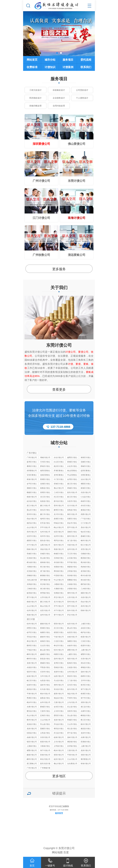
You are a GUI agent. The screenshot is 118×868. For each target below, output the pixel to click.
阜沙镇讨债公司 (45, 585)
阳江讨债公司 (86, 545)
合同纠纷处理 (59, 106)
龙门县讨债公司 (72, 541)
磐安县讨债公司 (32, 711)
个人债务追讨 (82, 98)
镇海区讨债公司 (45, 641)
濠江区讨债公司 (72, 484)
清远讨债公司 (45, 549)
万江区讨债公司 (72, 554)
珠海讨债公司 (32, 479)
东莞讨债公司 (59, 345)
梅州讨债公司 (86, 540)
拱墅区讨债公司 (32, 628)
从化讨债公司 (59, 457)
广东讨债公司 (32, 453)
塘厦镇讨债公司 (72, 567)
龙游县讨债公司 (32, 724)
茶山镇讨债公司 (45, 558)
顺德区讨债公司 (32, 493)
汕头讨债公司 (86, 479)
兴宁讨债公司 (32, 545)
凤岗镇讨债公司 (86, 567)
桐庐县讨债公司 (86, 633)
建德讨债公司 (45, 624)
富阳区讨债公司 (59, 633)
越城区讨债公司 (45, 655)
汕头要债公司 (72, 763)
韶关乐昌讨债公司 (45, 764)
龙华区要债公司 (59, 475)
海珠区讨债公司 (86, 458)
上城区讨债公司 (86, 624)
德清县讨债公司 (32, 690)
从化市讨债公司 (72, 467)
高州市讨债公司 (45, 536)
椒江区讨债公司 (32, 681)
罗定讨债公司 (59, 597)
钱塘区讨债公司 (45, 633)
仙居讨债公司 (59, 676)
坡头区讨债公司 (45, 510)
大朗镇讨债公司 (32, 567)
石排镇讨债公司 (59, 558)
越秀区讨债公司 (72, 458)
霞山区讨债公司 (32, 510)
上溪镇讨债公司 (32, 746)
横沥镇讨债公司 (86, 558)
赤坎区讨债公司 (86, 506)
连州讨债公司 (72, 549)
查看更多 (59, 390)
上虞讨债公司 (86, 650)
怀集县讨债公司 (59, 523)
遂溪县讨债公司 (86, 510)
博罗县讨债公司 (59, 541)
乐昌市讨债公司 (72, 501)
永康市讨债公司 (86, 711)
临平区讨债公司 (32, 633)
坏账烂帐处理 (35, 106)
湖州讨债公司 (59, 685)
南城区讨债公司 (59, 554)
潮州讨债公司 (72, 593)
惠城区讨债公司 (86, 536)
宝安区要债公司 (32, 475)
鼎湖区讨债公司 (59, 519)
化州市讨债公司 (59, 536)
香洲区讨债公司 (45, 480)
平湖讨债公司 (32, 694)
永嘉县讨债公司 (32, 668)
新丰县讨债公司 (59, 501)
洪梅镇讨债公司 (32, 576)
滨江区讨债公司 (59, 628)
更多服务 (59, 269)
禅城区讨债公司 (72, 488)
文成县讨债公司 (72, 668)
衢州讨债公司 (32, 720)
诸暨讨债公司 (72, 650)
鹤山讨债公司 (59, 527)
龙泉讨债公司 (32, 729)
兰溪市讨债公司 (45, 711)
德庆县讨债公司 (32, 523)
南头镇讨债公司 (86, 580)
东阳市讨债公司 (72, 711)
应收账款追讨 (59, 90)
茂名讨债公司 (86, 527)
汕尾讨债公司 (45, 545)
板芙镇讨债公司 (32, 593)
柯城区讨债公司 (72, 720)
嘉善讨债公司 (59, 694)
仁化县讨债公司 (86, 497)
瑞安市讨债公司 (32, 672)
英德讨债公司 (59, 549)
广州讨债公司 (32, 457)
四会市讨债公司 (72, 523)
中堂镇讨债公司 (59, 576)
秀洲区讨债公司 (32, 698)
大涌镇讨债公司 (59, 589)
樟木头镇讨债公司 (86, 576)
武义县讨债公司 (72, 707)
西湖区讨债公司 (45, 628)
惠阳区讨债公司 (32, 541)
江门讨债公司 (86, 523)
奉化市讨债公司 (59, 646)
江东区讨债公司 (86, 641)
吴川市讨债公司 (59, 515)
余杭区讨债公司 (86, 628)
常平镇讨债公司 (72, 563)
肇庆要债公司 (86, 759)
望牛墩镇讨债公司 (45, 580)
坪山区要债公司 (72, 475)
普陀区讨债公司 (59, 716)
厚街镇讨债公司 (59, 571)
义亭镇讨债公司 (59, 746)
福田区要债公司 (45, 471)
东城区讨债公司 (45, 554)
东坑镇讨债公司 (59, 563)
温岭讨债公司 (86, 672)
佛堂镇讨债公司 (72, 742)
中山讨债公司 (59, 580)
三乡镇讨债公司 (86, 589)
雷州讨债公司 (59, 506)
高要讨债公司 (86, 514)
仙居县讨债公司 (45, 681)
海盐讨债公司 (72, 694)
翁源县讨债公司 (45, 501)
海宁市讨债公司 (86, 698)
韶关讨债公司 (72, 492)
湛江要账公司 (32, 763)
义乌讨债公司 (72, 702)
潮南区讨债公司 (32, 488)
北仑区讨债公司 (45, 646)
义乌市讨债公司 (59, 711)
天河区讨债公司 (45, 462)
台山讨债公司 (32, 527)
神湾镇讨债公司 (45, 593)
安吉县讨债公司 (59, 690)
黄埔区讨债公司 (72, 462)
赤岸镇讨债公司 (72, 746)
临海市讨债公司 (32, 685)
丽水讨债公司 (86, 724)
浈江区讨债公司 (45, 497)
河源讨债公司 (72, 545)
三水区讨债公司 (59, 493)
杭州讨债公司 (32, 624)
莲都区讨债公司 (45, 729)
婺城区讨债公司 (45, 707)
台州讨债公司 (72, 672)
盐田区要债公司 (86, 471)
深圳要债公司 (32, 471)
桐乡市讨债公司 (32, 703)
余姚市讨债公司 (72, 646)
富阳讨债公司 (59, 624)
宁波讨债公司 (59, 637)
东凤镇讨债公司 (32, 585)
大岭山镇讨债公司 (32, 580)
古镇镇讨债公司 (72, 585)
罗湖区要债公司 (59, 471)
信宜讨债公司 (59, 532)
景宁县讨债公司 (72, 733)
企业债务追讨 (59, 98)
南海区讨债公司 (86, 488)
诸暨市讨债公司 (86, 655)
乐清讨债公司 (86, 659)
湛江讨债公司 (32, 506)
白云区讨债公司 (59, 462)
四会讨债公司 (32, 519)
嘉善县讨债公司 (45, 698)
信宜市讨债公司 (32, 536)
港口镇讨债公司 (45, 589)
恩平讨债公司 (72, 527)
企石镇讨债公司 (72, 558)
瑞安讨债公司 (72, 659)
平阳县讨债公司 (45, 668)
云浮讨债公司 (45, 597)
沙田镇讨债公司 (72, 571)
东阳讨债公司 (86, 702)
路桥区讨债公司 (86, 676)
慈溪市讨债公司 (86, 646)
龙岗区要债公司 (45, 475)
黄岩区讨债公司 (72, 676)
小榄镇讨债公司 (59, 585)
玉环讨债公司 (45, 676)
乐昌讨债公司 (86, 492)
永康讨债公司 (32, 707)
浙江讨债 (31, 619)
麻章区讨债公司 (59, 510)
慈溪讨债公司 (86, 637)
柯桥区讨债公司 (59, 655)
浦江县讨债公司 (86, 707)
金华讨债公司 (45, 702)
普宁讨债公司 (32, 597)
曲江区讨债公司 (72, 497)
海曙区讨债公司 (72, 641)
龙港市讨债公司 (59, 672)
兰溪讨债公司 (59, 702)
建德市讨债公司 (45, 637)
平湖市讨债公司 (72, 698)
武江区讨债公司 (59, 497)
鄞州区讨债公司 (32, 646)
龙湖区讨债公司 (45, 484)
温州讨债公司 (59, 659)
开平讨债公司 (45, 527)
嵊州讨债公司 (32, 654)
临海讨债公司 (32, 676)
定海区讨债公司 (45, 716)
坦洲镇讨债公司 (59, 593)
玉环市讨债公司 (86, 681)
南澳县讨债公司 (45, 488)
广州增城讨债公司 (45, 768)
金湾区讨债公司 (72, 480)
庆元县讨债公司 (59, 733)
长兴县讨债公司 (45, 690)
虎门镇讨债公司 (45, 571)
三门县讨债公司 (72, 681)
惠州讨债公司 (72, 536)
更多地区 (59, 776)
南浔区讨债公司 (86, 685)
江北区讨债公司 (59, 641)
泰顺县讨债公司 (86, 668)
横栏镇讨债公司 (86, 585)
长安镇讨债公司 (32, 571)
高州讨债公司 (32, 532)
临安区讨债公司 (72, 633)
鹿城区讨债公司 (45, 663)
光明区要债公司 (86, 475)
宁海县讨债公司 (32, 650)
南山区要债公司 (72, 471)
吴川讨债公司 (72, 506)
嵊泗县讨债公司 (86, 716)
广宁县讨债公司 (86, 519)
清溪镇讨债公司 (59, 567)
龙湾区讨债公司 (59, 663)
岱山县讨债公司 (72, 716)
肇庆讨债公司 (72, 514)
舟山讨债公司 (32, 715)
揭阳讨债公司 (86, 593)
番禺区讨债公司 (32, 467)
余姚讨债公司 (72, 637)
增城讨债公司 (45, 457)
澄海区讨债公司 (59, 484)
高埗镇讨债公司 (72, 576)
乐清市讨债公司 (45, 672)
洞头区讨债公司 (86, 663)
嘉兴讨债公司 (72, 689)
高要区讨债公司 (72, 519)
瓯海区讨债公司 (72, 663)
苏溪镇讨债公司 (86, 742)
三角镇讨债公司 (32, 589)
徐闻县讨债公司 (72, 510)
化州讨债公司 (45, 532)
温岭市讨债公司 (45, 685)
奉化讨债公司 (32, 641)
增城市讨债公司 (86, 467)
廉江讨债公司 (45, 506)
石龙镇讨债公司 (32, 558)
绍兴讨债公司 (59, 650)
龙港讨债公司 (32, 663)
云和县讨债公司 (45, 733)
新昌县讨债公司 (45, 659)
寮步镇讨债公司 (86, 563)
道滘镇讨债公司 (86, 571)
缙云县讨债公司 (72, 729)
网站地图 (57, 852)
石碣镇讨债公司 (86, 554)
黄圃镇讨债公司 (72, 580)
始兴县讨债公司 (32, 501)
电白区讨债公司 (86, 532)
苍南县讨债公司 (59, 668)
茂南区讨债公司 (72, 532)
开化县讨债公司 (59, 724)
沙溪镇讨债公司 (72, 589)
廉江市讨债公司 (45, 515)
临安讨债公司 (72, 624)
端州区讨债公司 (45, 519)
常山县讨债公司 (45, 724)
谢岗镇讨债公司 (45, 563)
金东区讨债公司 (59, 707)
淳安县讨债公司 (32, 637)
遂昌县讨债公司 (86, 729)
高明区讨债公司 (45, 493)
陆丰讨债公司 (59, 545)
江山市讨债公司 (72, 724)
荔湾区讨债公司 (32, 462)
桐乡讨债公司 (45, 694)
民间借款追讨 (35, 98)
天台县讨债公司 (59, 681)
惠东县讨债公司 (45, 541)
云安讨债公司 (72, 597)
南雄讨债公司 (32, 497)
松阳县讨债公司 (32, 733)
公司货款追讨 (82, 90)
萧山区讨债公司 (72, 628)
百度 (66, 852)
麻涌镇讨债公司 (45, 576)
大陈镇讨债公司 (45, 746)
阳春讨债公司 (32, 549)
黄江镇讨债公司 (45, 567)
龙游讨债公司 (59, 720)
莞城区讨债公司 (32, 554)
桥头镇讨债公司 (32, 563)
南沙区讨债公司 (59, 467)
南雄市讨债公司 (86, 501)
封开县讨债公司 (45, 523)
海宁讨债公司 (86, 689)
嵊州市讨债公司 (32, 659)
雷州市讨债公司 (32, 515)
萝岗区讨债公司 (45, 467)
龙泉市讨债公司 (86, 733)
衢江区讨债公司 (86, 720)
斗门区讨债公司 (59, 480)
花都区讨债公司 (86, 462)
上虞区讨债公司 (72, 655)
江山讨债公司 (45, 720)
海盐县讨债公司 (59, 698)
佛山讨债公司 (59, 488)
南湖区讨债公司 (86, 694)
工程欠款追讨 (35, 90)
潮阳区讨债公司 (86, 484)
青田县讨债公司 (59, 729)
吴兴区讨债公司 (72, 685)
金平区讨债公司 (32, 484)
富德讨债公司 (45, 755)
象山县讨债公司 (45, 650)
